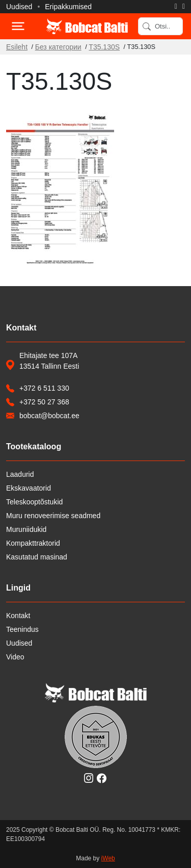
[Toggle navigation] (17, 26)
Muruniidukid (26, 529)
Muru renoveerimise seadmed (53, 516)
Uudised (19, 7)
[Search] (160, 26)
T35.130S (104, 47)
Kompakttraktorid (33, 543)
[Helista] (176, 7)
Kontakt (18, 616)
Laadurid (20, 474)
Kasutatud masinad (37, 557)
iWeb (108, 858)
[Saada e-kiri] (184, 7)
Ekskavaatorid (29, 488)
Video (15, 657)
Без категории (58, 47)
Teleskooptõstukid (34, 502)
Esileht (17, 47)
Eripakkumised (68, 7)
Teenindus (22, 629)
